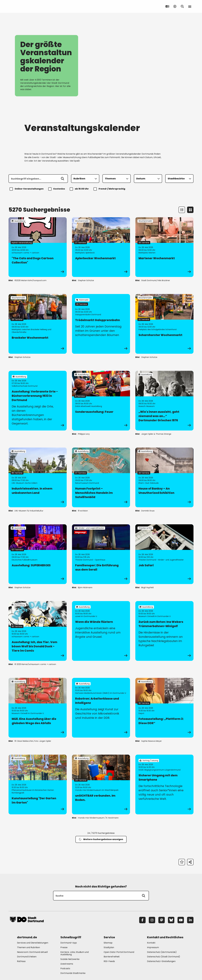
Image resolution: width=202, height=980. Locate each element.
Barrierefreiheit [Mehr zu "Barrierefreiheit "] (112, 957)
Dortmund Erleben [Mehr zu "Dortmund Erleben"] (27, 957)
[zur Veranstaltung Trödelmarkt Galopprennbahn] (101, 324)
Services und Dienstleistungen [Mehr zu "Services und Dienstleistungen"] (33, 943)
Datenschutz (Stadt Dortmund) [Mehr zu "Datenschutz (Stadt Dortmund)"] (164, 957)
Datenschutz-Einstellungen (161, 961)
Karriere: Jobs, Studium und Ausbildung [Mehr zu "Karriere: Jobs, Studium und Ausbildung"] (75, 953)
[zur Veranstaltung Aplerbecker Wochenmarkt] (101, 247)
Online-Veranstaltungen (27, 189)
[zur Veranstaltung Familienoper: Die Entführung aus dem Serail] (101, 554)
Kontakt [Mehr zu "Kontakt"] (151, 943)
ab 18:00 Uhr (80, 189)
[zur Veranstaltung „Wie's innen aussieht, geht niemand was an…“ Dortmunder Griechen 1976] (164, 401)
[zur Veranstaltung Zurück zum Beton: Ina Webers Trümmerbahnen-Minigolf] (164, 631)
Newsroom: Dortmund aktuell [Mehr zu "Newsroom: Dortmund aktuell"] (32, 952)
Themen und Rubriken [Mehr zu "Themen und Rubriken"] (28, 947)
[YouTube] (181, 920)
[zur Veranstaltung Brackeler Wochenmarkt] (38, 324)
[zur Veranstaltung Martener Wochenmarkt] (164, 247)
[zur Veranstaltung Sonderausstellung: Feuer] (101, 401)
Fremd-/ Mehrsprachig (110, 189)
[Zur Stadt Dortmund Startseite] (27, 6)
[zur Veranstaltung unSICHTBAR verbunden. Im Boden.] (101, 784)
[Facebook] (142, 920)
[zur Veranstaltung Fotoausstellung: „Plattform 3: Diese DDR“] (164, 708)
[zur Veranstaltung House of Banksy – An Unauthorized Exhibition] (164, 477)
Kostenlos (57, 189)
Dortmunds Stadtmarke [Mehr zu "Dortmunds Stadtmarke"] (73, 973)
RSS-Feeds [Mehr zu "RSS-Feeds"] (109, 961)
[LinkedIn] (190, 920)
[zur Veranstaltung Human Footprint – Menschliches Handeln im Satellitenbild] (101, 477)
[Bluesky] (171, 920)
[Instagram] (152, 920)
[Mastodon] (162, 920)
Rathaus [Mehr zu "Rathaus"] (21, 961)
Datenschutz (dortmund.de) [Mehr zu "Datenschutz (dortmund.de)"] (162, 952)
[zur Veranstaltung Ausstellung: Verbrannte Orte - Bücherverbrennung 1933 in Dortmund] (38, 401)
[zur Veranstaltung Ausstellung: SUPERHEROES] (38, 554)
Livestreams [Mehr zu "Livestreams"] (67, 964)
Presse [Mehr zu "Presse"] (64, 947)
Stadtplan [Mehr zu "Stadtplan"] (109, 947)
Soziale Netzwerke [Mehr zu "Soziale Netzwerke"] (70, 959)
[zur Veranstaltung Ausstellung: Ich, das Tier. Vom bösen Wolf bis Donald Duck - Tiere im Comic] (38, 631)
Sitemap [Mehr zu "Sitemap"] (108, 943)
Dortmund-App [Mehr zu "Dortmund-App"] (69, 943)
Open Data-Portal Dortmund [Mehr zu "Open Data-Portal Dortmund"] (119, 952)
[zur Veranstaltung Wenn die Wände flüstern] (101, 631)
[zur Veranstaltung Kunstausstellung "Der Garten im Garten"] (38, 784)
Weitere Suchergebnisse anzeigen (101, 839)
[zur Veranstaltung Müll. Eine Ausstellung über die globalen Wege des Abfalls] (38, 708)
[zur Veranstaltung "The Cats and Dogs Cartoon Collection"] (38, 247)
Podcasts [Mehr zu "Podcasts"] (65, 968)
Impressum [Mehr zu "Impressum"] (153, 947)
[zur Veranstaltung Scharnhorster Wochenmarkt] (164, 324)
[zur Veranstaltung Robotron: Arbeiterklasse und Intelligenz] (101, 708)
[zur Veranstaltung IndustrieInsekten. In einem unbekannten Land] (38, 477)
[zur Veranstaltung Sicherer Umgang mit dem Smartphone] (164, 784)
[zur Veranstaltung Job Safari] (164, 554)
